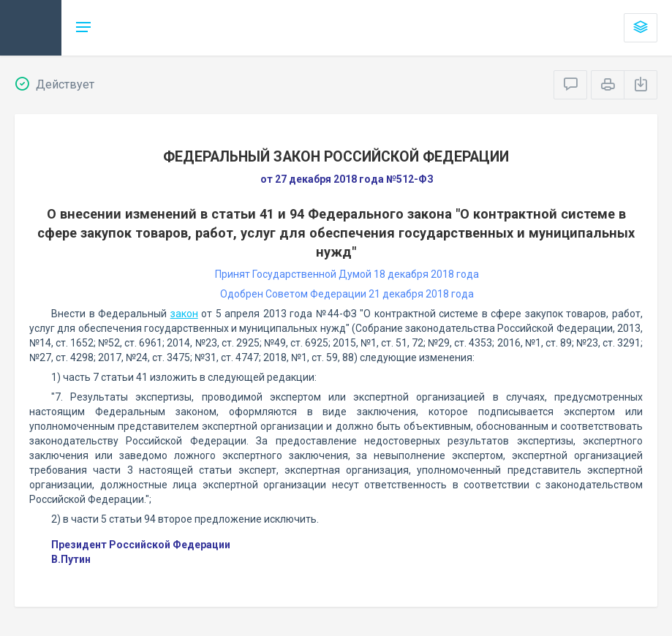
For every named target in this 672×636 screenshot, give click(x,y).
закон (184, 314)
